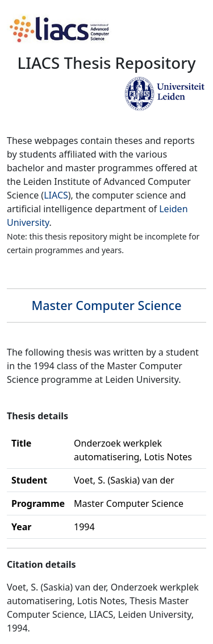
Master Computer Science (106, 305)
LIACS (56, 195)
